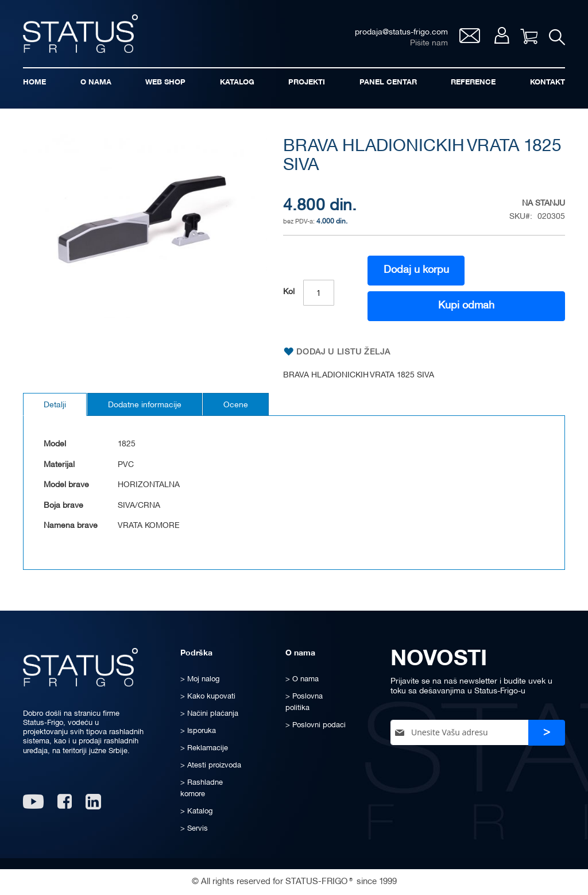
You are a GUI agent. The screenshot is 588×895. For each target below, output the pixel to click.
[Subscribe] (547, 733)
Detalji (55, 405)
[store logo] (80, 34)
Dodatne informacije (145, 405)
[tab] (55, 404)
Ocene (236, 405)
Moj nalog (502, 35)
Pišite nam (429, 43)
